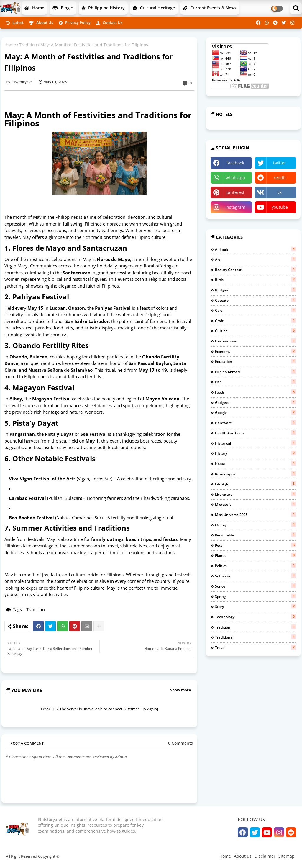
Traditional (256, 637)
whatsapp (235, 178)
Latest (15, 22)
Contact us (109, 22)
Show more (180, 690)
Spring (256, 596)
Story (256, 606)
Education (256, 361)
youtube (280, 207)
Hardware (256, 423)
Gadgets (256, 402)
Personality (256, 535)
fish (256, 382)
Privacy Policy (75, 22)
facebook (235, 163)
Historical (256, 443)
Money (256, 525)
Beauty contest (256, 270)
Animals (256, 249)
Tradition (28, 45)
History (256, 453)
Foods (256, 392)
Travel (256, 647)
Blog (61, 8)
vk (280, 192)
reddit (280, 178)
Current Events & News (210, 8)
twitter (280, 163)
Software (256, 576)
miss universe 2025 (256, 515)
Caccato (256, 300)
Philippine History (103, 8)
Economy (256, 351)
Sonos (256, 586)
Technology (256, 617)
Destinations (256, 341)
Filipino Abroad (256, 372)
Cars (256, 310)
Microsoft (256, 504)
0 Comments (180, 743)
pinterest (235, 192)
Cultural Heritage (154, 8)
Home (34, 8)
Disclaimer (265, 856)
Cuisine (256, 331)
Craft (256, 321)
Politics (256, 566)
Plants (256, 555)
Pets (256, 545)
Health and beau (256, 433)
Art (256, 259)
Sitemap (287, 856)
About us (41, 22)
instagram (235, 207)
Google (256, 412)
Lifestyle (256, 484)
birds (256, 280)
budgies (256, 290)
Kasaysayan (256, 474)
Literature (256, 494)
